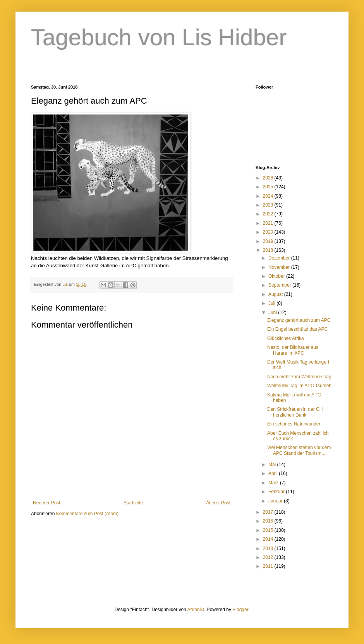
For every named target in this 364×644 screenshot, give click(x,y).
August (276, 294)
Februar (277, 492)
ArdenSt (196, 610)
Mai (273, 465)
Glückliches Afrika (286, 338)
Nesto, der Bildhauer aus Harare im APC (293, 350)
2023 (269, 205)
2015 (269, 530)
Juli (272, 303)
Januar (276, 501)
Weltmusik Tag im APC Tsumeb (299, 386)
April (274, 473)
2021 (269, 223)
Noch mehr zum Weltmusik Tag (299, 377)
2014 (269, 539)
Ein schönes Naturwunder (294, 424)
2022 (269, 214)
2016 (269, 521)
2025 (269, 187)
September (280, 285)
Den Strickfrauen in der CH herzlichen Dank (295, 412)
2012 (269, 557)
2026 (269, 178)
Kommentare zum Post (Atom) (87, 514)
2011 (269, 566)
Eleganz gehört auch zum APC (299, 320)
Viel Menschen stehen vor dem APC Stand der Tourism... (299, 450)
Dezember (280, 258)
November (280, 267)
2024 (269, 196)
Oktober (277, 276)
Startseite (133, 503)
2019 (269, 241)
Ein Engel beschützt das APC (297, 329)
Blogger (240, 610)
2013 (269, 548)
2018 (269, 250)
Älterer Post (218, 503)
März (274, 483)
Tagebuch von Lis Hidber (159, 37)
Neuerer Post (47, 503)
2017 (269, 512)
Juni (273, 313)
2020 (269, 232)
